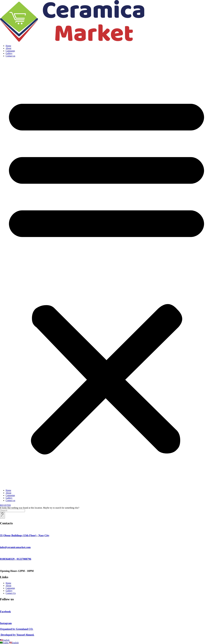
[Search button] (2, 515)
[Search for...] (12, 511)
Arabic (5, 643)
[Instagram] (1, 618)
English (5, 640)
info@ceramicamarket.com (15, 547)
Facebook (5, 612)
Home (8, 46)
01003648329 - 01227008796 (16, 559)
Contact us (10, 56)
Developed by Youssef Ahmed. (17, 635)
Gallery (9, 53)
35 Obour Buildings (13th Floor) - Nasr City (25, 535)
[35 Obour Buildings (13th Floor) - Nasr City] (1, 530)
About (8, 48)
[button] (106, 273)
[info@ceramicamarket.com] (1, 542)
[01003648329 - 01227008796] (1, 553)
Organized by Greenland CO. (17, 629)
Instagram (6, 623)
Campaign (10, 51)
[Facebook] (1, 606)
